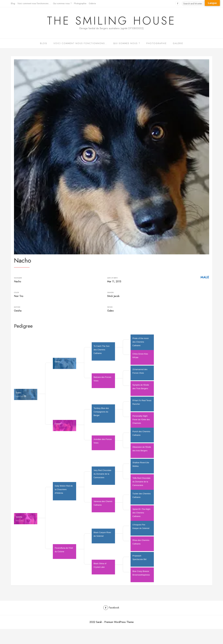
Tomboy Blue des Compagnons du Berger (101, 414)
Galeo (21, 395)
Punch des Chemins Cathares (142, 435)
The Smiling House (112, 21)
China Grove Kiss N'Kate (140, 358)
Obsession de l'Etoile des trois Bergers (142, 451)
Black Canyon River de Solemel (103, 536)
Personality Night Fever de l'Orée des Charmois (141, 422)
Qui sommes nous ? (62, 3)
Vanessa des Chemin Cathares (103, 505)
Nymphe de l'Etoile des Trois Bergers (141, 389)
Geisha (20, 519)
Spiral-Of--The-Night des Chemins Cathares (142, 515)
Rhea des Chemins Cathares (141, 544)
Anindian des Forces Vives (103, 443)
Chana (58, 426)
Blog (13, 3)
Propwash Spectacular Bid (139, 560)
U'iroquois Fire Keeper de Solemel (141, 529)
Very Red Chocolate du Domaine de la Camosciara (103, 476)
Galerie (92, 3)
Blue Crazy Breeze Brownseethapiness (141, 575)
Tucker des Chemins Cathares (142, 498)
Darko (57, 364)
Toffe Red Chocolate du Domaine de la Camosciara (142, 484)
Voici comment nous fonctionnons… (34, 3)
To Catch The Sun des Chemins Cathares (102, 352)
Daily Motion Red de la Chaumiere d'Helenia (64, 492)
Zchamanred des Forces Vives (140, 373)
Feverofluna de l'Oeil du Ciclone (64, 552)
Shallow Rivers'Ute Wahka (141, 467)
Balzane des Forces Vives (103, 381)
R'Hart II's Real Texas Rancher (142, 404)
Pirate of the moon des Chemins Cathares (141, 344)
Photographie (80, 3)
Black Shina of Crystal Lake (100, 567)
